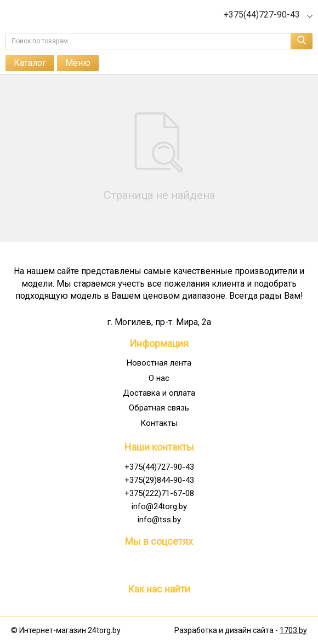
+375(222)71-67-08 (159, 493)
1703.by (293, 630)
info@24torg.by (159, 506)
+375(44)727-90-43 (159, 467)
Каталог (30, 63)
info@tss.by (159, 520)
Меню (78, 63)
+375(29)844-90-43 (159, 480)
